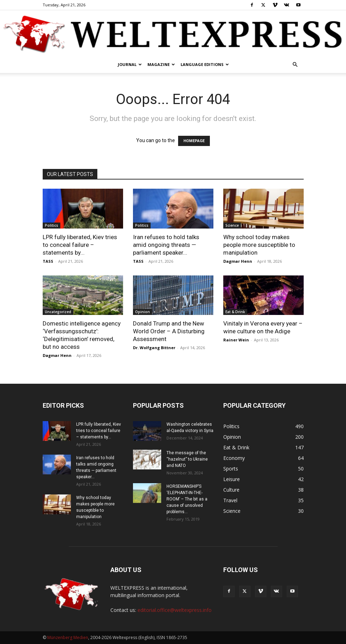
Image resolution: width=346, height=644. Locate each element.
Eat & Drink (235, 312)
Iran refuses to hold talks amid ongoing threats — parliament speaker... (166, 245)
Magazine (161, 64)
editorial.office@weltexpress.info (175, 610)
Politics (51, 225)
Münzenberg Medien (68, 637)
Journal (130, 64)
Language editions (205, 64)
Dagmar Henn (238, 261)
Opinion (142, 312)
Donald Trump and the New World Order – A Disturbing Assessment (169, 331)
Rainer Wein (236, 340)
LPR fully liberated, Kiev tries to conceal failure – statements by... (80, 245)
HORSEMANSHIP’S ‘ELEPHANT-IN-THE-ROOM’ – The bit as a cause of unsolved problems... (187, 499)
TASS (48, 261)
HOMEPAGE (194, 141)
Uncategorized (58, 312)
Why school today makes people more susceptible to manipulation (259, 245)
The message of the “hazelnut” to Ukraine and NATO (187, 459)
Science (232, 225)
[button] (295, 65)
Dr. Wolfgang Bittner (154, 348)
